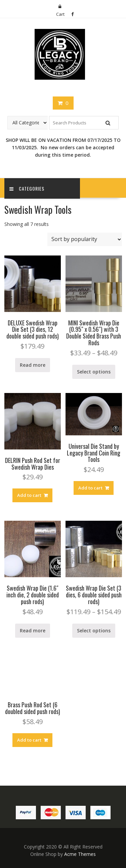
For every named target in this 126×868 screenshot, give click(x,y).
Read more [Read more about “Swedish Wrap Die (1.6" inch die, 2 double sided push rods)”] (33, 630)
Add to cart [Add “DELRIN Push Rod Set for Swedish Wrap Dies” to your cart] (29, 495)
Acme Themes (80, 854)
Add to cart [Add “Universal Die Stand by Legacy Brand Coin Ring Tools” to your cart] (90, 488)
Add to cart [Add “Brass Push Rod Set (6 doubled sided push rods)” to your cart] (29, 740)
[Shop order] (85, 239)
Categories (27, 188)
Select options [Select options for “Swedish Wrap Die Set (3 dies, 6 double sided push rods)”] (94, 630)
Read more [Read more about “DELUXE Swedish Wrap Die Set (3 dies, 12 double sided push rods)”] (33, 365)
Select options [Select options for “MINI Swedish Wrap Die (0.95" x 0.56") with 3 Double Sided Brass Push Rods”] (94, 372)
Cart (60, 14)
